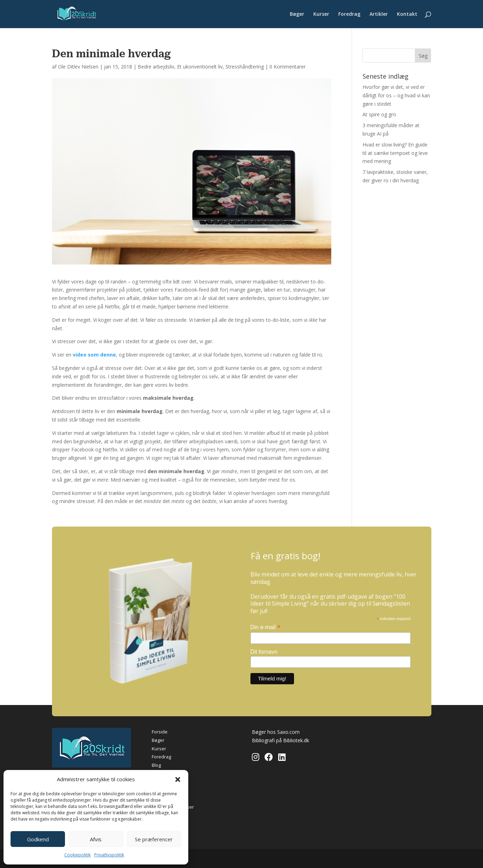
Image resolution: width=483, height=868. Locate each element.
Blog (156, 765)
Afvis (96, 839)
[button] (178, 779)
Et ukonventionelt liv (200, 67)
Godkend (38, 839)
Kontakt (407, 14)
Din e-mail (266, 627)
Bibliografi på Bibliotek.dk (280, 740)
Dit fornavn (264, 652)
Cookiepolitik (77, 855)
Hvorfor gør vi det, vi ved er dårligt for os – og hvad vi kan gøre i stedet (396, 95)
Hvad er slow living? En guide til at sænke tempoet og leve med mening (395, 153)
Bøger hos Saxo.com (276, 732)
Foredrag (349, 14)
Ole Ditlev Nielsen (78, 67)
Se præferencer (154, 839)
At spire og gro (379, 114)
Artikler (379, 14)
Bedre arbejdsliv (156, 67)
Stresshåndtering (245, 67)
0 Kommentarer (288, 67)
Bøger (297, 14)
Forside (160, 732)
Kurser (321, 14)
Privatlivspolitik (109, 855)
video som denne (94, 355)
